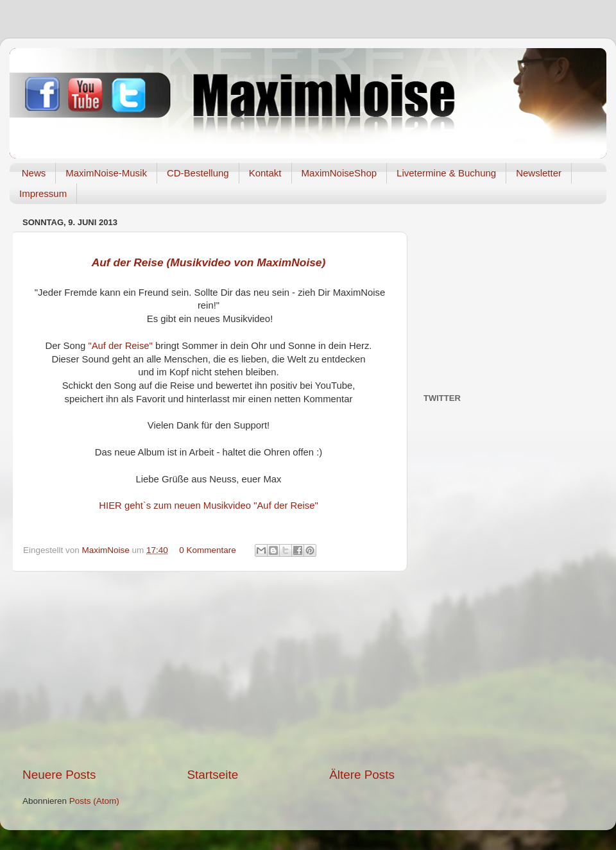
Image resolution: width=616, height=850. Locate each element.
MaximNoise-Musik (106, 173)
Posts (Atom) (94, 801)
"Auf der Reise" (120, 346)
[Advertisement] (209, 669)
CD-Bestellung (198, 173)
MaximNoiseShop (339, 173)
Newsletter (539, 173)
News (34, 173)
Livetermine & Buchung (446, 173)
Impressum (43, 193)
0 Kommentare (208, 550)
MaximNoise (107, 550)
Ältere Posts (362, 775)
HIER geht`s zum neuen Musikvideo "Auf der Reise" (208, 506)
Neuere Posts (59, 775)
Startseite (212, 775)
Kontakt (265, 173)
